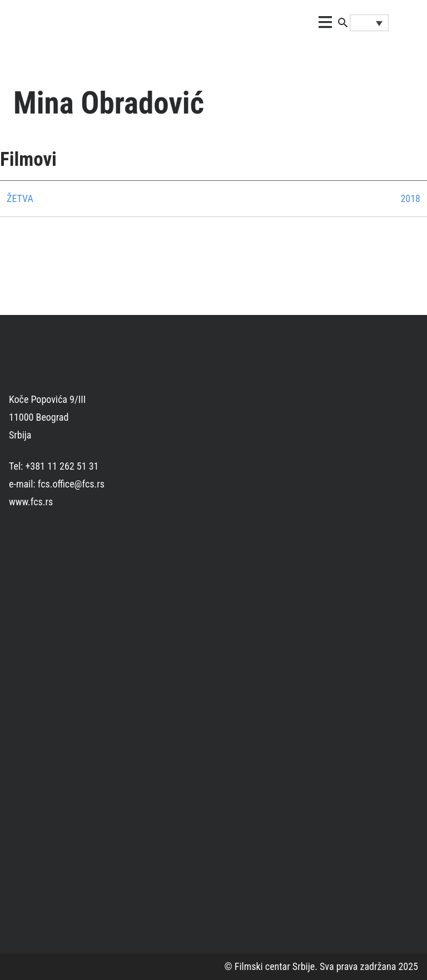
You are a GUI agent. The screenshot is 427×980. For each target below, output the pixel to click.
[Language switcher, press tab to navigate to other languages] (369, 23)
